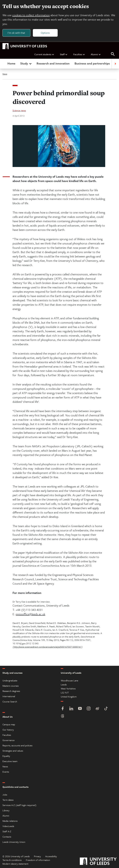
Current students (44, 54)
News (5, 74)
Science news (19, 110)
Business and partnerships (92, 63)
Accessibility (51, 856)
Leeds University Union (14, 842)
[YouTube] (80, 709)
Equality (6, 756)
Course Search (10, 701)
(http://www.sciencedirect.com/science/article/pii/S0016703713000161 (47, 647)
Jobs (5, 795)
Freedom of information (38, 860)
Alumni (96, 54)
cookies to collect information (31, 15)
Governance (9, 740)
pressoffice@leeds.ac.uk (30, 614)
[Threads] (63, 716)
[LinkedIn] (71, 709)
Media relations (10, 821)
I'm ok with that (16, 33)
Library (6, 810)
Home (11, 63)
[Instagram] (89, 709)
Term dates (8, 800)
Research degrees (11, 691)
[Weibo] (97, 709)
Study (26, 63)
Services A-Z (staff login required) (20, 805)
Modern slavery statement (15, 864)
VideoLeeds (8, 826)
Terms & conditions (12, 860)
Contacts (7, 837)
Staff (64, 54)
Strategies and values (13, 751)
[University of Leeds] (98, 862)
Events (6, 772)
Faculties (79, 54)
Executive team (10, 761)
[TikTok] (106, 709)
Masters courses (11, 686)
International (9, 696)
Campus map (9, 724)
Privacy (37, 856)
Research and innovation (53, 63)
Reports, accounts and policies (17, 745)
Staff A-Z (7, 831)
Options (45, 33)
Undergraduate (10, 680)
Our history (8, 730)
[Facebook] (63, 709)
